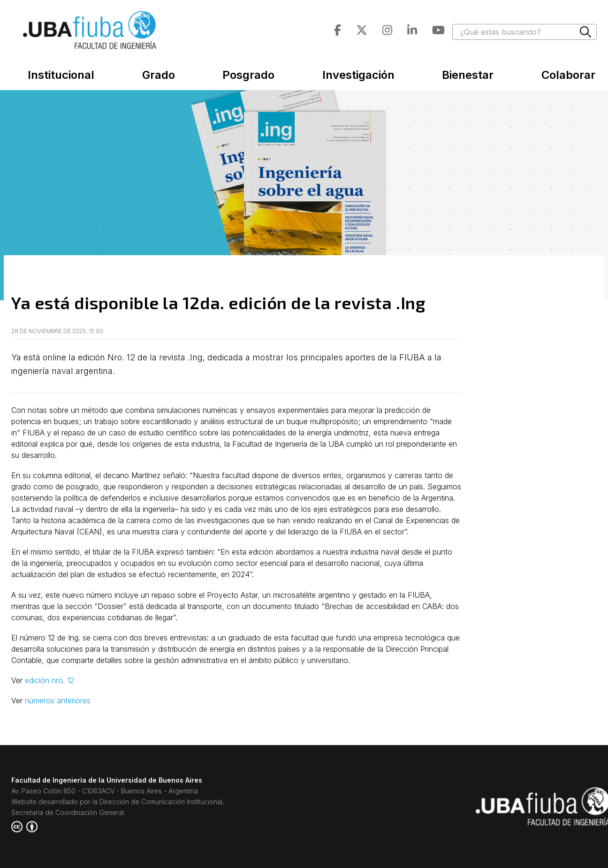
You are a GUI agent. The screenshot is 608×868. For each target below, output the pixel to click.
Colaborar (568, 75)
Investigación (358, 75)
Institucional (61, 75)
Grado (159, 75)
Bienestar (468, 75)
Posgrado (248, 75)
